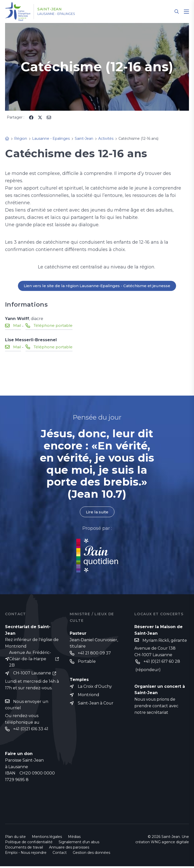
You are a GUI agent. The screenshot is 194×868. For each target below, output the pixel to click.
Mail (17, 326)
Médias (74, 838)
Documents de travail (24, 849)
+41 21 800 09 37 (94, 654)
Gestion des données (91, 854)
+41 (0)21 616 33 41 (31, 731)
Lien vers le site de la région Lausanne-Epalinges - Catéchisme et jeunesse (97, 286)
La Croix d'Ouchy (95, 687)
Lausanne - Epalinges (63, 14)
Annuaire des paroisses (69, 849)
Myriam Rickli (156, 641)
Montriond (89, 696)
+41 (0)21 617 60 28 (162, 662)
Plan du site (15, 838)
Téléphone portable (54, 326)
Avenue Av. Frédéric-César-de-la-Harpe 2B (30, 660)
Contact (60, 854)
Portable (87, 662)
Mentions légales (47, 838)
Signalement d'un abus (79, 844)
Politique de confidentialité (29, 844)
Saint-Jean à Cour (96, 705)
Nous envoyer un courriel (27, 706)
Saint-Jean (54, 9)
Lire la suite (97, 512)
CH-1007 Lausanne (32, 674)
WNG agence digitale (170, 844)
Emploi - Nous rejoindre (26, 854)
